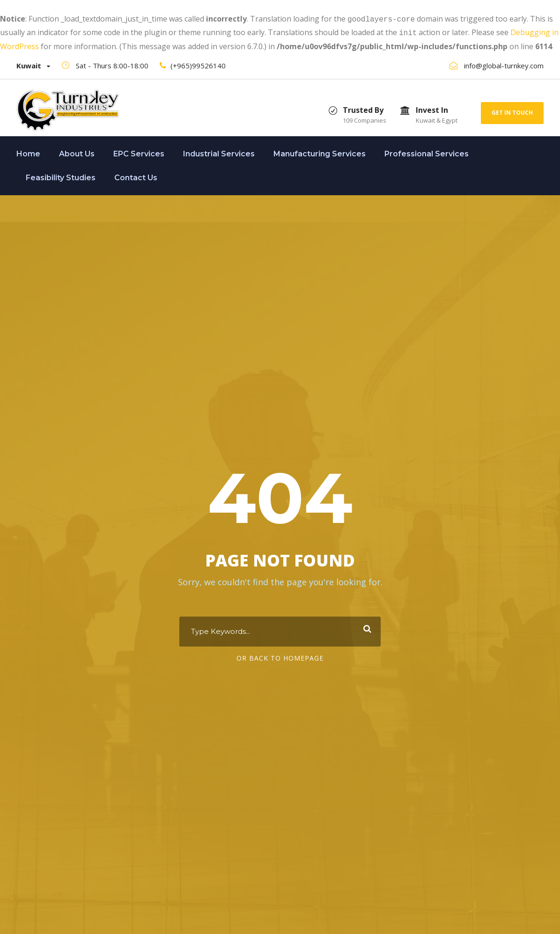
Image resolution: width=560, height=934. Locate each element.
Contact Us (136, 176)
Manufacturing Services (320, 152)
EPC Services (139, 152)
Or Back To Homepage (280, 657)
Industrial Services (219, 152)
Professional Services (427, 152)
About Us (77, 152)
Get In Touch (512, 111)
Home (28, 152)
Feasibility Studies (61, 176)
